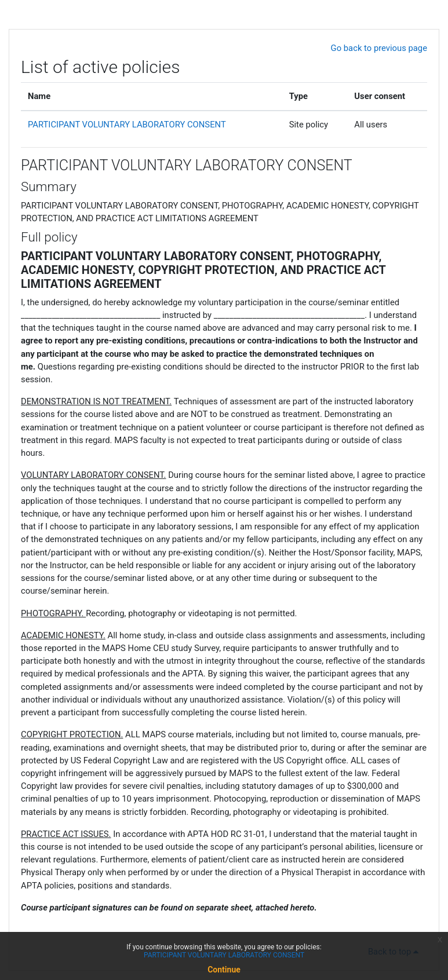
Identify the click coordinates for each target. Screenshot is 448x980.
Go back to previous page (379, 48)
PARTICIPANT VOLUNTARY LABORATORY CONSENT (127, 125)
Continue (224, 970)
